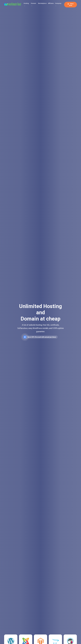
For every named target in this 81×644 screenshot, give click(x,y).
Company (58, 3)
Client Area (71, 5)
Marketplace (42, 3)
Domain (33, 3)
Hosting (26, 3)
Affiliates (51, 3)
